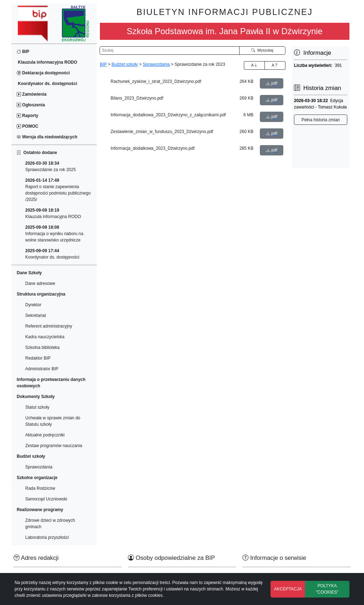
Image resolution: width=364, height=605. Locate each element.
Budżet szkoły (125, 64)
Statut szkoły (37, 407)
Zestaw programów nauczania (54, 446)
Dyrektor (33, 305)
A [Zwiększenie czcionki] (254, 65)
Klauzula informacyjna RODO (47, 62)
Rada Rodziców (40, 488)
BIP (23, 52)
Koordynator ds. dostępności (47, 84)
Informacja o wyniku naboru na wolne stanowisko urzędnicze (54, 234)
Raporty (28, 116)
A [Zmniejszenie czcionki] (275, 65)
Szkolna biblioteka (42, 347)
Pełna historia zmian (321, 120)
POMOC (28, 126)
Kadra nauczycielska (45, 337)
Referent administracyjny (49, 326)
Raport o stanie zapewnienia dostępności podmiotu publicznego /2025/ (58, 190)
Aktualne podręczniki (45, 435)
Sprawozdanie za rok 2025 (50, 166)
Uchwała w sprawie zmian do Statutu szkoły (53, 421)
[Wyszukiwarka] (170, 51)
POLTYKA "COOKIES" (327, 589)
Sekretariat (36, 315)
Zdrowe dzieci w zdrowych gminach (50, 524)
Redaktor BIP (38, 358)
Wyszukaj (262, 50)
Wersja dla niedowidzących (47, 137)
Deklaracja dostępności (43, 73)
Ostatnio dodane (37, 153)
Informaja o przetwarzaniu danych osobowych (51, 383)
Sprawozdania (39, 467)
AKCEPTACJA (288, 589)
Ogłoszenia (31, 105)
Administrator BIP (42, 369)
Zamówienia (32, 94)
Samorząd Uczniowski (46, 499)
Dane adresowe (40, 283)
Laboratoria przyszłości (47, 537)
